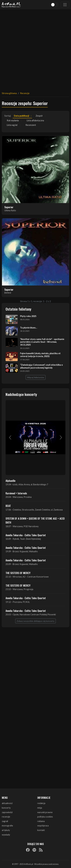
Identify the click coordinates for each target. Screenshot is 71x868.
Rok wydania (13, 120)
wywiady (6, 835)
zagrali (5, 821)
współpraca (43, 826)
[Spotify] (34, 850)
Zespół (39, 116)
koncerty (6, 808)
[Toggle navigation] (65, 5)
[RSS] (41, 850)
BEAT (8, 506)
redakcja (41, 803)
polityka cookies (45, 817)
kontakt (41, 830)
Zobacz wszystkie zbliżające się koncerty (35, 621)
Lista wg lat (12, 125)
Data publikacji (22, 116)
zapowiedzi (7, 812)
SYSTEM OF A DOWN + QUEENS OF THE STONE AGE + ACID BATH (35, 520)
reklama (41, 821)
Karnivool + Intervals (16, 493)
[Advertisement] (35, 49)
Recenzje (25, 93)
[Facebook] (28, 850)
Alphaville (10, 481)
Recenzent (31, 125)
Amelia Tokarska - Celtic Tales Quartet (26, 535)
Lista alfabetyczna (35, 120)
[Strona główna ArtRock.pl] (11, 5)
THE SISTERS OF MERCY (18, 573)
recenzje (6, 817)
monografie (7, 826)
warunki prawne (45, 812)
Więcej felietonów (36, 377)
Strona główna (9, 93)
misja (40, 808)
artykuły (6, 830)
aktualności (7, 803)
